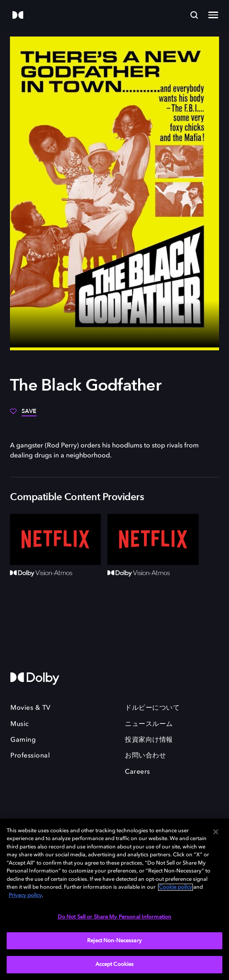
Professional (30, 756)
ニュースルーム (149, 724)
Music (20, 724)
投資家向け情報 (149, 740)
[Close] (216, 832)
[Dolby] (18, 16)
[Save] (23, 414)
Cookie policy (175, 887)
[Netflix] (55, 539)
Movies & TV (30, 708)
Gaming (23, 740)
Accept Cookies (115, 964)
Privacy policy (25, 896)
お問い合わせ (145, 756)
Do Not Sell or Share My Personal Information (115, 917)
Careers (138, 772)
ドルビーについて (152, 708)
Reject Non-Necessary (114, 941)
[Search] (194, 15)
